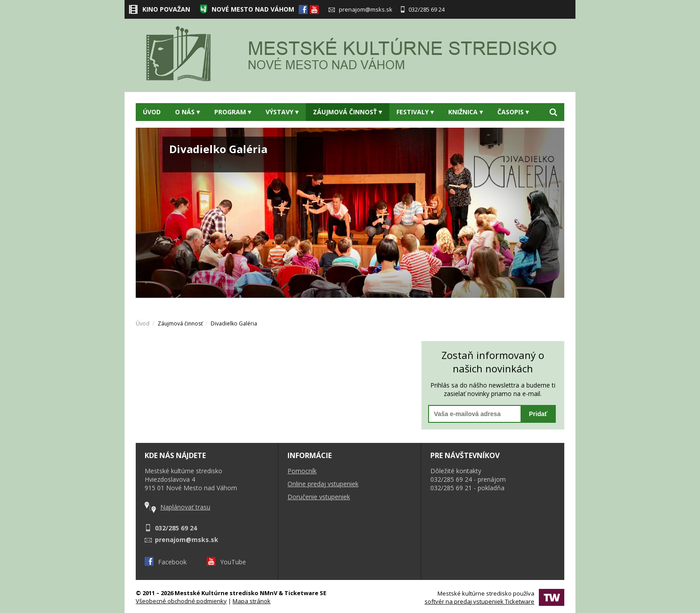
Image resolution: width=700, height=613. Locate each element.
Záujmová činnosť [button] (348, 112)
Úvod (152, 112)
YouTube (226, 562)
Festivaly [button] (415, 112)
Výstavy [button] (282, 112)
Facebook (166, 562)
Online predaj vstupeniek (323, 484)
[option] (350, 213)
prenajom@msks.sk (360, 9)
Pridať (538, 414)
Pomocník (302, 471)
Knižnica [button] (466, 112)
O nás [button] (187, 112)
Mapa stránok (252, 601)
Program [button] (233, 112)
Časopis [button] (513, 112)
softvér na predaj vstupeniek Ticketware (479, 601)
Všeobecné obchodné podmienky (181, 601)
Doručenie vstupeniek (319, 497)
